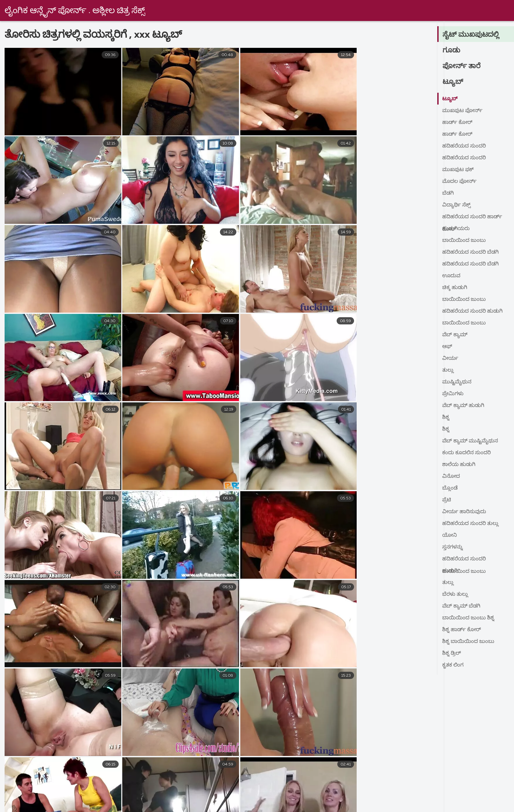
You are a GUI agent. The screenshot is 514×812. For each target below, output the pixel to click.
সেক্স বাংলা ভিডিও (323, 796)
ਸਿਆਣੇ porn (449, 789)
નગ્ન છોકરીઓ (40, 796)
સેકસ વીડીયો (403, 789)
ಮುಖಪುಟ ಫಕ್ (459, 170)
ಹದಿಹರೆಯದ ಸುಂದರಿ (464, 146)
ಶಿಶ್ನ (446, 417)
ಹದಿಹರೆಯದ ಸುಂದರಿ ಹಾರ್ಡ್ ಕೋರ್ (472, 218)
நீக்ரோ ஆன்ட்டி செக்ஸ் (287, 803)
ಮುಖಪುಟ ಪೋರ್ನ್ (463, 111)
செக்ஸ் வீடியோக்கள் (186, 796)
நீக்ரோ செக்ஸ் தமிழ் (34, 803)
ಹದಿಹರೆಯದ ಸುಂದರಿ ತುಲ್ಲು (470, 524)
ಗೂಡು (452, 50)
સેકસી (18, 789)
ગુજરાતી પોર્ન (128, 796)
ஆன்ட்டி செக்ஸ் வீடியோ (104, 803)
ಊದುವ (452, 276)
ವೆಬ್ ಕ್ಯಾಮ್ (455, 335)
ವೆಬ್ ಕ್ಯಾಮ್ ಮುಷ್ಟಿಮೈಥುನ (471, 441)
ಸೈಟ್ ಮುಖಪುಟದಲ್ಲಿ (471, 35)
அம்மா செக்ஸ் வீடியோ (428, 803)
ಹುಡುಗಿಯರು (456, 229)
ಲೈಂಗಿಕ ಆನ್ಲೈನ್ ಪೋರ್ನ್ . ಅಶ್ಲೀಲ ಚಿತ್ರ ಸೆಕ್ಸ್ (76, 11)
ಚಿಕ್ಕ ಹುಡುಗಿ (455, 288)
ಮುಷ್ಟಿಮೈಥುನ (457, 382)
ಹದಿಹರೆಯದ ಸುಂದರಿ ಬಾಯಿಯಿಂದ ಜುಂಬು (464, 561)
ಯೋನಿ (450, 535)
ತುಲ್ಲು (448, 370)
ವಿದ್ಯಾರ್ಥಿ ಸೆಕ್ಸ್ (456, 205)
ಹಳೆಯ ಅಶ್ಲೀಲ (279, 789)
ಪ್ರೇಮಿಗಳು (453, 394)
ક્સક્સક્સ (85, 796)
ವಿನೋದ (451, 476)
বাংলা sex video (121, 789)
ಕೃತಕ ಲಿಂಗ (453, 665)
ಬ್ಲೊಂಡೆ (450, 488)
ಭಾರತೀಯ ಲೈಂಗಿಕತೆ (382, 796)
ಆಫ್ (447, 347)
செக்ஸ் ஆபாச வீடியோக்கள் (454, 796)
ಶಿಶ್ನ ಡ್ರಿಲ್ (452, 653)
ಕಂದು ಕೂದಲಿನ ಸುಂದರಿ (467, 453)
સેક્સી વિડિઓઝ (169, 803)
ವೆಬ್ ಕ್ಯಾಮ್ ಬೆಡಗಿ (462, 606)
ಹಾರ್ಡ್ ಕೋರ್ (457, 123)
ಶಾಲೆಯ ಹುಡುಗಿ (459, 465)
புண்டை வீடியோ (176, 789)
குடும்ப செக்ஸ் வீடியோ (256, 796)
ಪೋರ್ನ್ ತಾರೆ (462, 66)
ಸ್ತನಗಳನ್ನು (453, 547)
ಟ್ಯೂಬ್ (453, 82)
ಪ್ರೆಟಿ (447, 500)
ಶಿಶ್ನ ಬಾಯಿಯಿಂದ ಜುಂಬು (468, 642)
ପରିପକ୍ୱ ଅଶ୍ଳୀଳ (223, 803)
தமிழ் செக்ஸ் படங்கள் (357, 803)
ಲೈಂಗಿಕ (318, 789)
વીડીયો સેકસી (357, 789)
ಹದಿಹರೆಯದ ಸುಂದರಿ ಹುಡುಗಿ (472, 311)
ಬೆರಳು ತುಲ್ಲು (455, 594)
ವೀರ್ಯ (450, 358)
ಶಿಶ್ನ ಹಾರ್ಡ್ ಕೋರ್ (462, 630)
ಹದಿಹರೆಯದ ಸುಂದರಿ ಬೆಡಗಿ (470, 252)
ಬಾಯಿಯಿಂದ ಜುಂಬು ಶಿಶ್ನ (468, 618)
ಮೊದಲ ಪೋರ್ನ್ (460, 182)
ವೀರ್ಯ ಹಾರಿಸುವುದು (465, 512)
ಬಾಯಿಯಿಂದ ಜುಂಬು (464, 241)
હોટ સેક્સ (489, 789)
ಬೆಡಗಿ (448, 193)
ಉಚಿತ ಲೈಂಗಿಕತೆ (230, 789)
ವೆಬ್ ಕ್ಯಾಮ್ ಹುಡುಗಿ (464, 406)
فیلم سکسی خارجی (64, 789)
